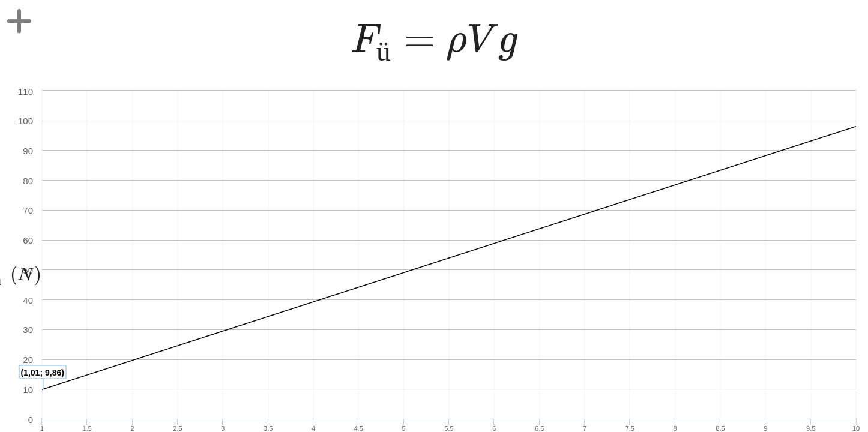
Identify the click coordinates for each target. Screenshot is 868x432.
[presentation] (434, 45)
